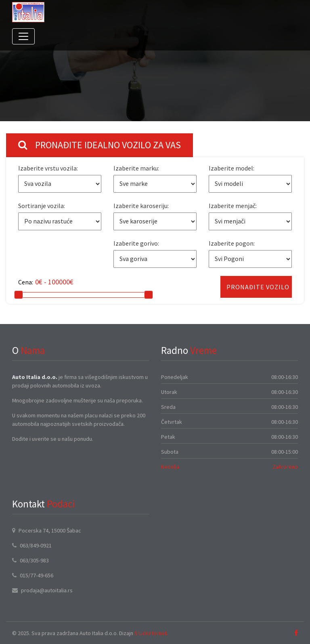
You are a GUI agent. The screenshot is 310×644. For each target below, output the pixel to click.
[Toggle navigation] (23, 36)
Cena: (26, 282)
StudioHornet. (151, 633)
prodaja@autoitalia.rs (47, 590)
